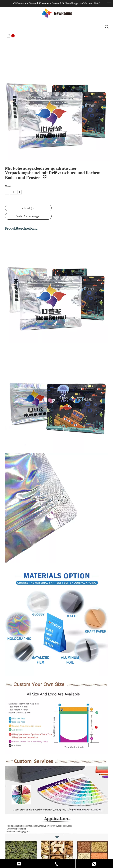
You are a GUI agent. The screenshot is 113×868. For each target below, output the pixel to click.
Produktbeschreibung (21, 228)
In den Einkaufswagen (28, 216)
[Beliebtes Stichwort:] (107, 27)
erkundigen (28, 208)
